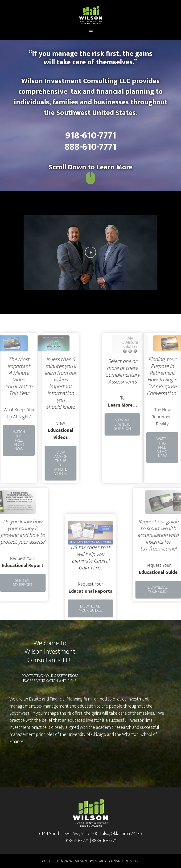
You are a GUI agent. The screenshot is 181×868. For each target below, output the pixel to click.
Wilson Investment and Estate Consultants (90, 15)
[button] (90, 252)
